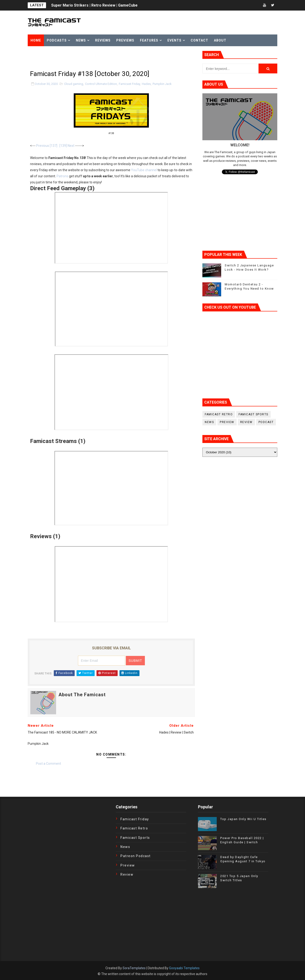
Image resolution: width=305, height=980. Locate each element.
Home (36, 40)
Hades (146, 84)
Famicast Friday (129, 84)
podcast (266, 422)
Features (149, 40)
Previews (125, 40)
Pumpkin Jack (162, 84)
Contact (199, 40)
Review (246, 422)
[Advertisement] (83, 58)
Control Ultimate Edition (101, 84)
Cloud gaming (74, 84)
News (81, 40)
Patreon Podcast (136, 856)
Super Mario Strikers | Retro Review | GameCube (94, 5)
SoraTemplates (134, 968)
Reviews (103, 40)
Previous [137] (47, 146)
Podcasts (57, 40)
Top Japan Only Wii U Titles (243, 819)
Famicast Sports (253, 414)
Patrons (62, 176)
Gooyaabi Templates (184, 968)
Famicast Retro (219, 414)
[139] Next (67, 146)
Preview (227, 422)
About (220, 40)
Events (174, 40)
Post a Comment (48, 764)
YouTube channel (144, 170)
